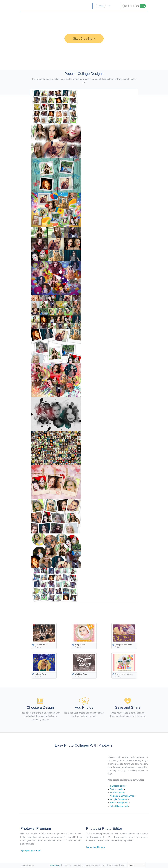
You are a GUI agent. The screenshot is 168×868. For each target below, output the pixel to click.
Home (66, 6)
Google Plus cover (119, 799)
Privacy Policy (55, 866)
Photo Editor (77, 6)
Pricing (101, 6)
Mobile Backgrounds (93, 866)
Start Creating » (84, 38)
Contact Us (67, 866)
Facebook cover (118, 786)
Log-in (115, 6)
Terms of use (113, 866)
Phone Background (119, 803)
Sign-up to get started (30, 850)
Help (123, 866)
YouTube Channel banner (122, 796)
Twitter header (117, 789)
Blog (88, 6)
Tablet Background (119, 806)
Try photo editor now (95, 847)
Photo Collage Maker (33, 5)
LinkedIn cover (117, 793)
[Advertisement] (90, 610)
